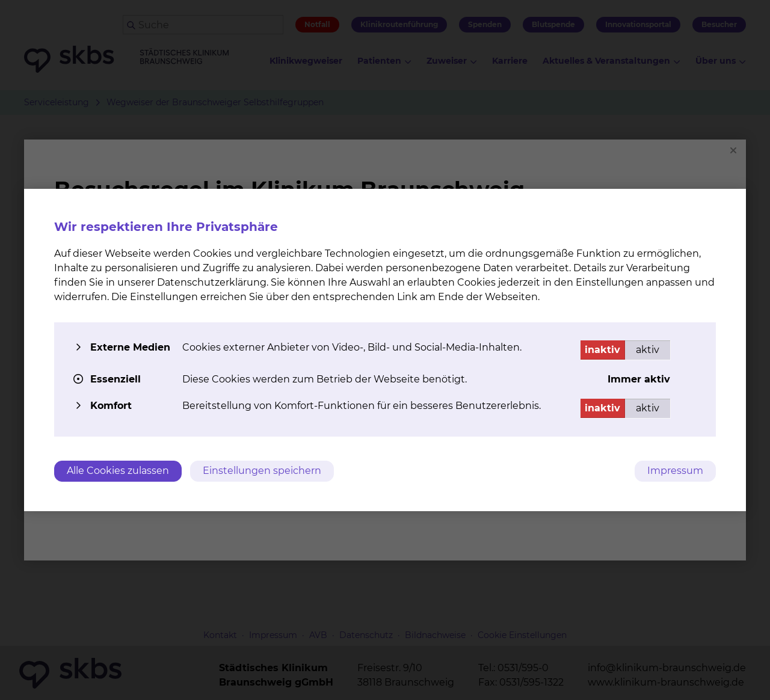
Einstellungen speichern (262, 471)
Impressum (675, 471)
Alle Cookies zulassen (118, 471)
